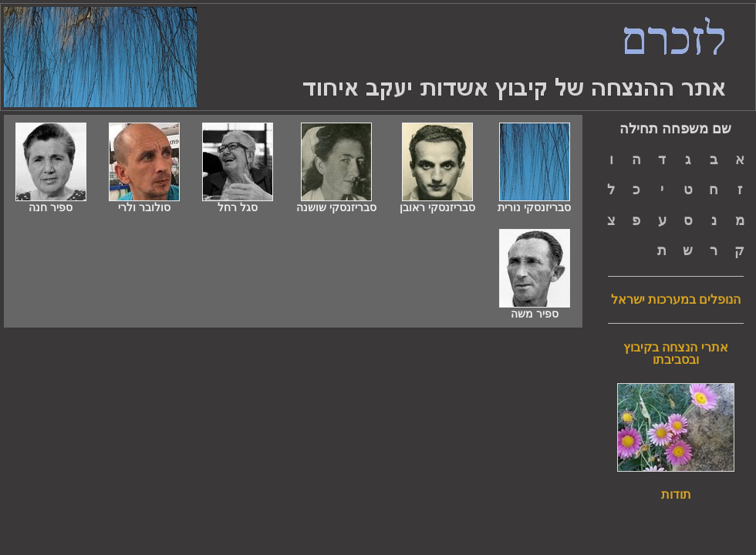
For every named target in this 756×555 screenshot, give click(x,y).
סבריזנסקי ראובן (437, 202)
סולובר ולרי (144, 202)
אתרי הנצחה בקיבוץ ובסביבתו (676, 354)
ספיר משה (535, 309)
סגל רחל (238, 202)
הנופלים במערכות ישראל (676, 300)
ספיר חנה (51, 202)
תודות (676, 495)
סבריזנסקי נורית (534, 202)
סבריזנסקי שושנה (336, 202)
